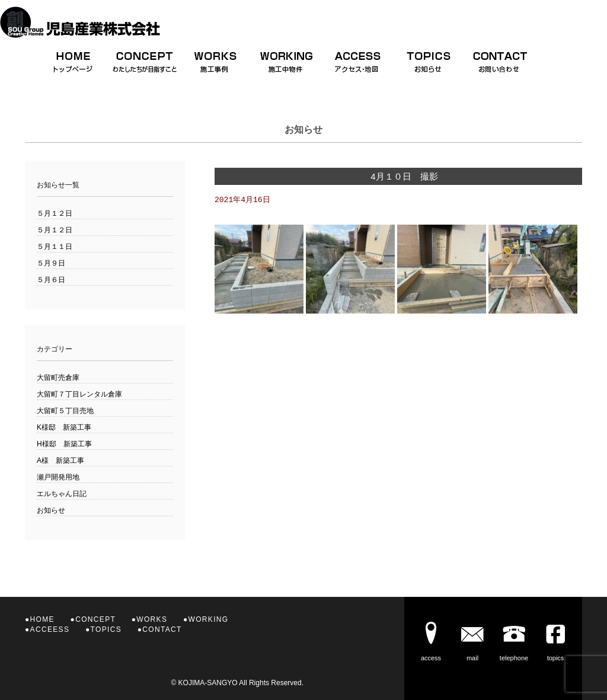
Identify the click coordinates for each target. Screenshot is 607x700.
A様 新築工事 (60, 461)
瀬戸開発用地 (58, 477)
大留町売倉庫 (58, 378)
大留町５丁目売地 (65, 411)
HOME (42, 619)
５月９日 (51, 263)
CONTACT (162, 629)
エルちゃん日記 (62, 494)
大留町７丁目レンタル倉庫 (79, 394)
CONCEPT (95, 619)
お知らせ (51, 510)
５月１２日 (55, 213)
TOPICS (106, 629)
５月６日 (51, 280)
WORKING (209, 619)
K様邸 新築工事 (64, 427)
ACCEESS (50, 629)
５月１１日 (55, 247)
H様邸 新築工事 (64, 444)
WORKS (152, 619)
